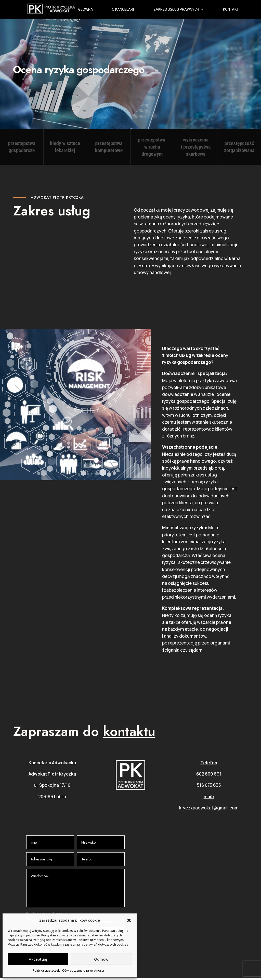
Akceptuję (38, 959)
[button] (129, 920)
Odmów (101, 959)
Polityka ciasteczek (46, 970)
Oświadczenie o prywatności (83, 970)
